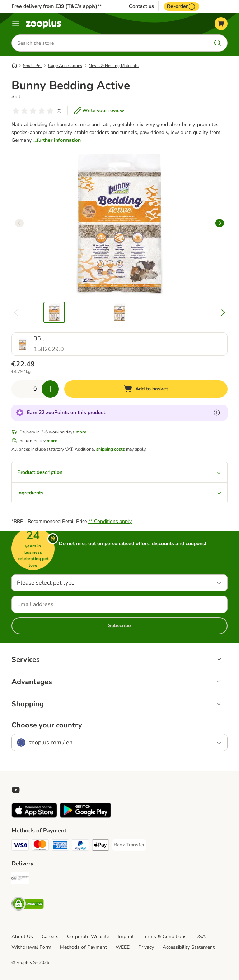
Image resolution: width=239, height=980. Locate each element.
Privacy (146, 947)
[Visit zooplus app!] (34, 816)
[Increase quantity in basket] (50, 389)
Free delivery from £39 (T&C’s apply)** (57, 6)
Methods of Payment (83, 947)
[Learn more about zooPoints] (217, 413)
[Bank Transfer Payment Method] (129, 845)
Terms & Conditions (165, 936)
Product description (119, 472)
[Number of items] (35, 389)
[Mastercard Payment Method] (40, 846)
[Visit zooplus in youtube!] (16, 790)
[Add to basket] (146, 389)
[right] (220, 223)
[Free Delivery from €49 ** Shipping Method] (20, 879)
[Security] (28, 905)
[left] (19, 223)
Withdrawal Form (31, 947)
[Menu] (16, 24)
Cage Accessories (65, 66)
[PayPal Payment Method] (80, 846)
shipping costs (111, 449)
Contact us (141, 6)
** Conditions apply (110, 521)
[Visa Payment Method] (20, 846)
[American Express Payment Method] (60, 846)
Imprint (126, 936)
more (81, 432)
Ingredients (119, 493)
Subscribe (119, 626)
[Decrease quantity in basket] (20, 389)
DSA (200, 936)
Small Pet (32, 66)
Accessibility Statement (189, 947)
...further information (57, 140)
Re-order (182, 6)
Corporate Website (88, 936)
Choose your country (47, 725)
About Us (22, 936)
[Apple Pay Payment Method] (100, 846)
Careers (50, 936)
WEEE (123, 947)
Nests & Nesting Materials (114, 66)
